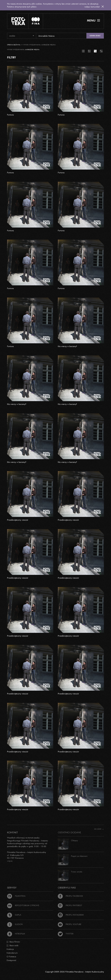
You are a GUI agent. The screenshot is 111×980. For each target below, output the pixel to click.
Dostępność (11, 960)
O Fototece (11, 957)
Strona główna (14, 45)
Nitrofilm (16, 934)
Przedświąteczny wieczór (18, 520)
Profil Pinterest (70, 905)
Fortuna (10, 115)
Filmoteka (16, 896)
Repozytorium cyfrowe (23, 905)
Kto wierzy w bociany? (67, 346)
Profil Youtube (70, 924)
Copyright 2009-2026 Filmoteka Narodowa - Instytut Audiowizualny (75, 972)
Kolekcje (10, 949)
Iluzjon (15, 924)
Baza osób (12, 946)
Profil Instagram (71, 915)
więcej (10, 861)
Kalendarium (12, 953)
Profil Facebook (70, 896)
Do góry (99, 829)
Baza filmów (13, 942)
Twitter (66, 934)
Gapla (14, 915)
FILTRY (11, 57)
